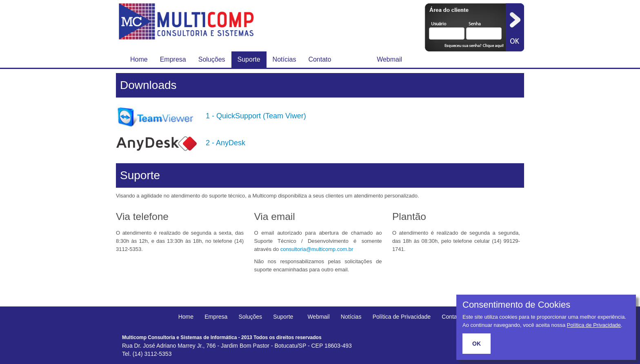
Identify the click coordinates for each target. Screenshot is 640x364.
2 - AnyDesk (226, 143)
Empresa (173, 59)
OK (477, 344)
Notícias (284, 59)
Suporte (249, 59)
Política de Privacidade (402, 317)
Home (139, 59)
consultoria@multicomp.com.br (317, 249)
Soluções (212, 59)
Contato (320, 59)
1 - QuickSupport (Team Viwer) (256, 116)
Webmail (389, 59)
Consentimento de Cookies (516, 305)
